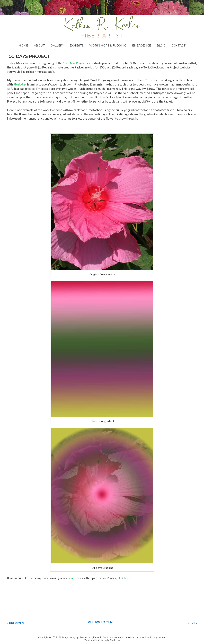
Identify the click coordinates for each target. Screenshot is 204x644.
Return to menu (101, 622)
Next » (192, 623)
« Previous (15, 623)
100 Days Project (74, 63)
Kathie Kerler (102, 26)
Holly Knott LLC (112, 640)
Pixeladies (20, 84)
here (71, 578)
